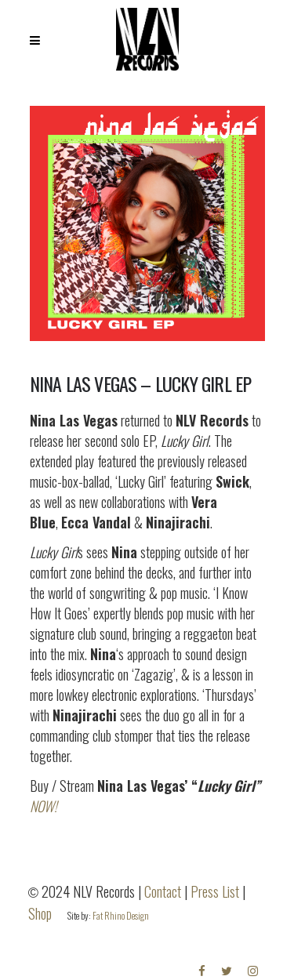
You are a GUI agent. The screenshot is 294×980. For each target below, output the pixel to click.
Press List (215, 891)
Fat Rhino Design (121, 915)
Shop (40, 913)
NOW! (44, 806)
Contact (163, 891)
